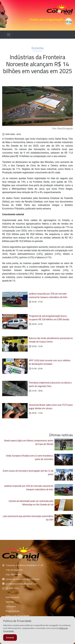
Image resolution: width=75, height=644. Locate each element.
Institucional (12, 597)
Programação (13, 611)
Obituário (11, 606)
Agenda (10, 602)
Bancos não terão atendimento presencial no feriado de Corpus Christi (51, 340)
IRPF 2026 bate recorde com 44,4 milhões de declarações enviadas (50, 362)
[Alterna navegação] (9, 35)
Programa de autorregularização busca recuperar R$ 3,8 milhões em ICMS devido (49, 318)
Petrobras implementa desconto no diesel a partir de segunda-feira (50, 384)
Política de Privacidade (17, 616)
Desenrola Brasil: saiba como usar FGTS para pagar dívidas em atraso (51, 407)
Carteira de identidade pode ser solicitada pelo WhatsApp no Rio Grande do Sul (31, 503)
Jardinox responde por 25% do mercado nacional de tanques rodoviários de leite (48, 295)
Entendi (10, 638)
